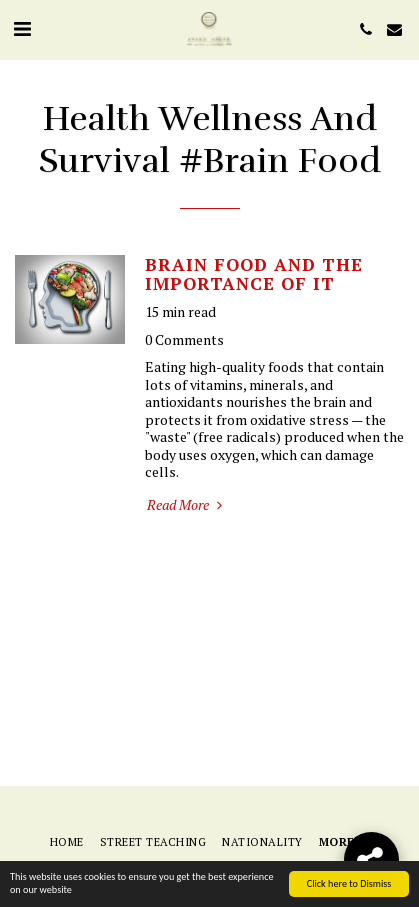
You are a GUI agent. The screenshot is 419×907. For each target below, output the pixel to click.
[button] (22, 28)
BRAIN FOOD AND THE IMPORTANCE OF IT (254, 274)
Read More (186, 505)
